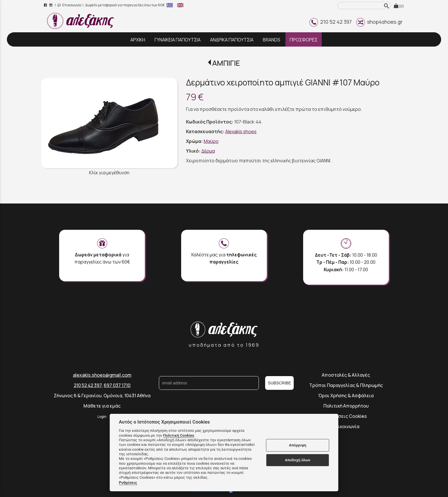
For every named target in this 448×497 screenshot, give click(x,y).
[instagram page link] (51, 5)
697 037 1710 (117, 385)
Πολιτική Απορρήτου (346, 406)
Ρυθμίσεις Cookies (346, 416)
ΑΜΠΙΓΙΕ (226, 63)
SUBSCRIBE (280, 383)
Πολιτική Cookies (179, 435)
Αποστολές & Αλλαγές (346, 375)
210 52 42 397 (331, 22)
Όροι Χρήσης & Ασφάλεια (346, 396)
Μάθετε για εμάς (102, 406)
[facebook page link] (46, 5)
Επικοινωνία (69, 5)
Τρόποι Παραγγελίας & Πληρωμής (346, 385)
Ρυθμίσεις (128, 482)
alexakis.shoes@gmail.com (102, 375)
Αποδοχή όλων (298, 460)
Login (102, 417)
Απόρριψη (298, 445)
